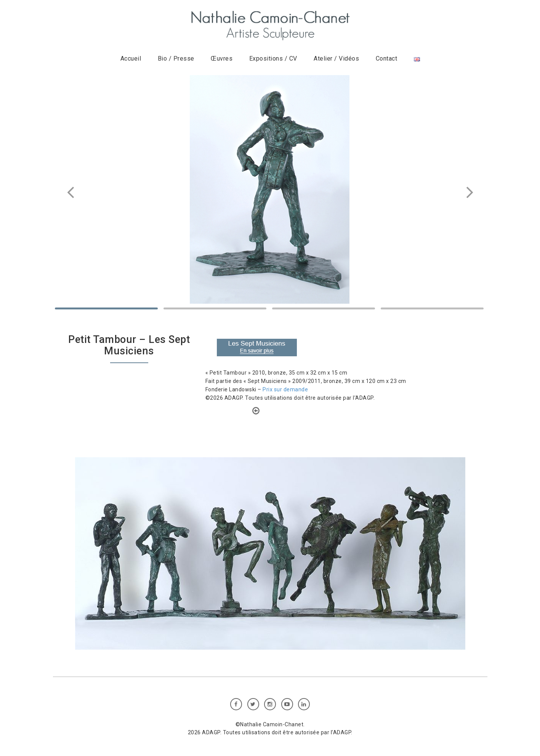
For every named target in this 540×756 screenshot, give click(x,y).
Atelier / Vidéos (336, 58)
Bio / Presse (176, 58)
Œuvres (222, 58)
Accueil (131, 58)
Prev (72, 192)
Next (468, 192)
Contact (387, 58)
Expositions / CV (273, 58)
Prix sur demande (285, 389)
